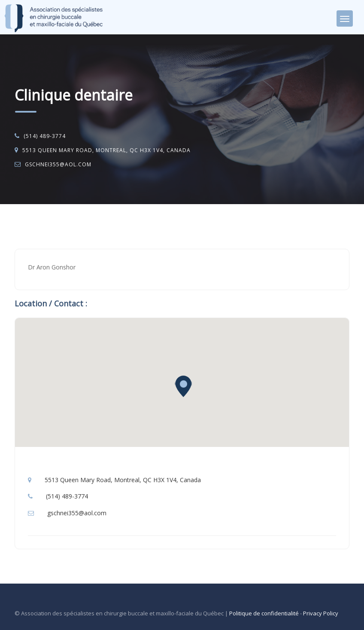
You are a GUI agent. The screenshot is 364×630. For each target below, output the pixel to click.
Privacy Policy (321, 613)
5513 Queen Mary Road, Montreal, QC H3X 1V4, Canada (106, 150)
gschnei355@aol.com (58, 164)
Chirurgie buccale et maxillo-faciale (99, 226)
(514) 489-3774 (45, 136)
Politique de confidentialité (264, 613)
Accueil (33, 226)
